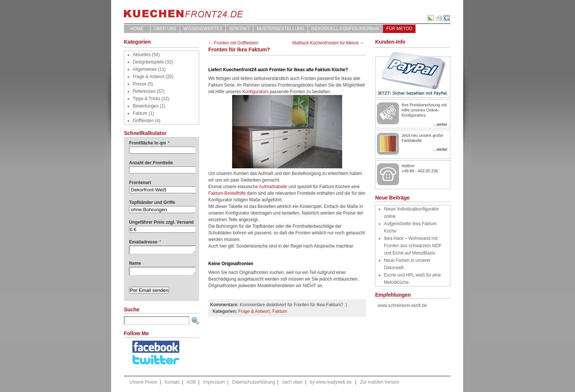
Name (135, 263)
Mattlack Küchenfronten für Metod (325, 43)
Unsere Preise (143, 382)
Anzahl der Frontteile (151, 163)
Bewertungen (146, 106)
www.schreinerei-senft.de (402, 305)
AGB (191, 382)
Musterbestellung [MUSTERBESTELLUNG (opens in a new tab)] (281, 29)
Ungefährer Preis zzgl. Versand (161, 222)
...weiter (440, 124)
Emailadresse (145, 242)
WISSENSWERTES (203, 29)
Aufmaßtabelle (274, 187)
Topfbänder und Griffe (152, 202)
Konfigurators (255, 92)
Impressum (214, 382)
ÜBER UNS (165, 29)
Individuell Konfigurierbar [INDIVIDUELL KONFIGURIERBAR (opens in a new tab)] (345, 29)
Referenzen (144, 91)
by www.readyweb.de (331, 382)
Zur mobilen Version (380, 382)
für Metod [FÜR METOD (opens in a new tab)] (399, 29)
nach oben (292, 382)
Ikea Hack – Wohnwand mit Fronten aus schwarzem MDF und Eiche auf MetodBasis (413, 246)
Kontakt (239, 29)
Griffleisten (143, 121)
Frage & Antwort (149, 77)
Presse (140, 84)
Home (137, 29)
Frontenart (140, 183)
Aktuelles (142, 55)
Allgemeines (145, 69)
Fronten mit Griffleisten (236, 43)
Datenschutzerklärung (254, 382)
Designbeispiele (148, 62)
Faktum (140, 113)
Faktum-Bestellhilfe (227, 193)
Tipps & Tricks (147, 99)
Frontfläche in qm (149, 143)
